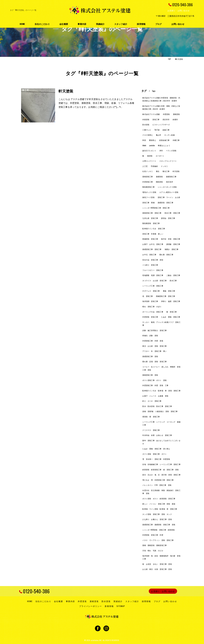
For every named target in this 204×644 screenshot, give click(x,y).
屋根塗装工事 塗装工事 (152, 213)
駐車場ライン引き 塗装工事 (154, 228)
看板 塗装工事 (169, 291)
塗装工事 (156, 119)
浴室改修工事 (164, 140)
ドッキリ (164, 166)
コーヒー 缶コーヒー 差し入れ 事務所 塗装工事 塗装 (161, 368)
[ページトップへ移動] (182, 591)
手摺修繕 (154, 166)
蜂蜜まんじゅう (164, 145)
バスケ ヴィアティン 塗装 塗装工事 (158, 540)
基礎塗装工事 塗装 (150, 356)
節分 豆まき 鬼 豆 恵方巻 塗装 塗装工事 (161, 475)
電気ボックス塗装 (149, 192)
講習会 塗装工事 (168, 218)
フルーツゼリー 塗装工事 (153, 270)
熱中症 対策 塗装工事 (171, 239)
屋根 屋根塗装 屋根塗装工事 (154, 545)
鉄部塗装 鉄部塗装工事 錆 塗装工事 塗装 (161, 470)
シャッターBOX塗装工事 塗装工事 (156, 208)
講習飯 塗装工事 (173, 244)
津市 (161, 150)
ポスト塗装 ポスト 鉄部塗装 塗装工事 (159, 498)
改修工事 (166, 130)
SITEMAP (121, 606)
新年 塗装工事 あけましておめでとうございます (161, 442)
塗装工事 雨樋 (148, 202)
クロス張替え (148, 135)
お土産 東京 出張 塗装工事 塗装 (157, 569)
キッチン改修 (170, 135)
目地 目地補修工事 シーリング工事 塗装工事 (161, 464)
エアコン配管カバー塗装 (169, 192)
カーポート (160, 156)
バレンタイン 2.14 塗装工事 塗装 (157, 485)
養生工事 (166, 171)
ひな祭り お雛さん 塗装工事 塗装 (157, 519)
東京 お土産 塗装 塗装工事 (154, 346)
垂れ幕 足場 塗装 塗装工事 (154, 361)
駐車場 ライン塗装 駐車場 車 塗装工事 (160, 509)
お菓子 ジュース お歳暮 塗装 (155, 396)
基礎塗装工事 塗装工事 (152, 249)
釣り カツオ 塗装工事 (152, 401)
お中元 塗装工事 (149, 254)
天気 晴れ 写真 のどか (153, 550)
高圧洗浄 (170, 182)
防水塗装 (146, 124)
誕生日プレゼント (149, 150)
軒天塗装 (66, 91)
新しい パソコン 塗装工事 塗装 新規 (159, 504)
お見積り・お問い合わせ (178, 10)
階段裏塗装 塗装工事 (151, 223)
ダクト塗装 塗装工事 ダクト (154, 454)
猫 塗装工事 (171, 312)
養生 (158, 171)
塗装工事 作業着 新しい (153, 234)
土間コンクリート (149, 161)
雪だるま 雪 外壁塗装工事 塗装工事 (158, 480)
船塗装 (150, 156)
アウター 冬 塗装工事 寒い (154, 351)
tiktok (144, 145)
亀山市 (159, 135)
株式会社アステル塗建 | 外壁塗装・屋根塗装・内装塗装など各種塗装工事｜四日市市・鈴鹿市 (161, 99)
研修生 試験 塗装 (150, 335)
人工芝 (145, 166)
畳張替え (153, 140)
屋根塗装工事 (148, 176)
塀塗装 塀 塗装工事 (151, 417)
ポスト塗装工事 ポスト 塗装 (154, 380)
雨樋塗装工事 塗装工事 (165, 296)
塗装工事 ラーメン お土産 (169, 197)
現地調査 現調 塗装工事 (153, 275)
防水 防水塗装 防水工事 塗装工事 (157, 406)
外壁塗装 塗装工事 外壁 (153, 535)
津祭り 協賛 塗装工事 (171, 301)
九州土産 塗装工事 (150, 218)
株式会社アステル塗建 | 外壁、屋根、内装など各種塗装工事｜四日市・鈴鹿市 (161, 107)
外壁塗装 (166, 114)
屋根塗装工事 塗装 (150, 375)
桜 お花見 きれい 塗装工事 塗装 (157, 564)
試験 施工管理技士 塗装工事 (154, 330)
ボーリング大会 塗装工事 (153, 312)
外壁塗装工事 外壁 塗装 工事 (155, 385)
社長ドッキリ (148, 171)
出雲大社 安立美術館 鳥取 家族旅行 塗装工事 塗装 (161, 492)
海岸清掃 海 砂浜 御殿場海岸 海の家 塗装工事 (161, 557)
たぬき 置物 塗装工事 (171, 317)
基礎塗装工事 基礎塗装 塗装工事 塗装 (159, 524)
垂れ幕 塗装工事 (166, 254)
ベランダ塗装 (171, 150)
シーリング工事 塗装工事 (153, 286)
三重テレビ (147, 130)
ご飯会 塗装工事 (173, 275)
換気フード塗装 (148, 197)
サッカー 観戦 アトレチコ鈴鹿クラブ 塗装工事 (161, 324)
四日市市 (166, 119)
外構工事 (176, 140)
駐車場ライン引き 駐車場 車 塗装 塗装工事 (161, 391)
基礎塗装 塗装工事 (165, 202)
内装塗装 (146, 119)
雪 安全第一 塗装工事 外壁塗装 (156, 459)
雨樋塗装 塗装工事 (150, 239)
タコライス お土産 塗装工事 (154, 280)
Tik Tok (157, 130)
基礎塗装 (159, 176)
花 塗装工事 (148, 296)
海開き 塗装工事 (172, 249)
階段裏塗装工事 (148, 187)
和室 (144, 140)
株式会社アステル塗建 (151, 114)
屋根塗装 (176, 114)
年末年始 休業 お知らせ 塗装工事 (157, 435)
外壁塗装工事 (148, 182)
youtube (152, 145)
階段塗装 (159, 182)
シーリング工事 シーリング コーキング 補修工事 (161, 423)
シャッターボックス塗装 (167, 187)
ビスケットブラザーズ (161, 124)
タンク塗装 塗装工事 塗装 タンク (157, 514)
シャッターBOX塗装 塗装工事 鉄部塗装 (159, 530)
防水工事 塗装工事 (172, 213)
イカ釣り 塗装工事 (150, 265)
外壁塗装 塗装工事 (150, 317)
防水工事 (173, 280)
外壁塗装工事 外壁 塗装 (153, 341)
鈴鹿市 (175, 119)
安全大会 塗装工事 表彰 (153, 260)
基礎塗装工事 (171, 176)
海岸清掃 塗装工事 (150, 301)
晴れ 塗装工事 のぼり (152, 306)
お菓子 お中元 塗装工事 (153, 244)
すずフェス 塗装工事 (151, 291)
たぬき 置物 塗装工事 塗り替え (156, 449)
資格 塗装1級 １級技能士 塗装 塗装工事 (160, 411)
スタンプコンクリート (168, 161)
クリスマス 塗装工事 (151, 430)
